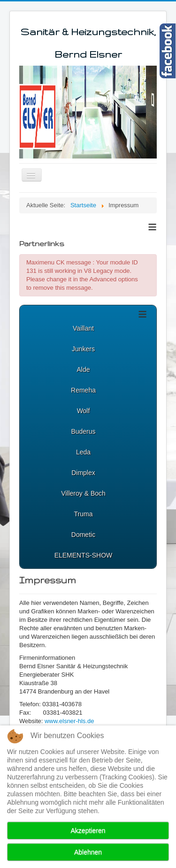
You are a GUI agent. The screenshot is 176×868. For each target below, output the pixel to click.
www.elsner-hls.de (69, 721)
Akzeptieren (88, 830)
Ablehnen (88, 852)
